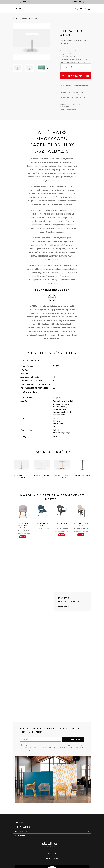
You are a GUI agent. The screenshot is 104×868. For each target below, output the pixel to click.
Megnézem (64, 606)
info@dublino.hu (54, 861)
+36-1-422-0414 (54, 858)
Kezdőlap (17, 19)
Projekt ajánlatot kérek (76, 76)
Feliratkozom (73, 739)
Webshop (78, 2)
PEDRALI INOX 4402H (30, 19)
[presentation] (11, 68)
